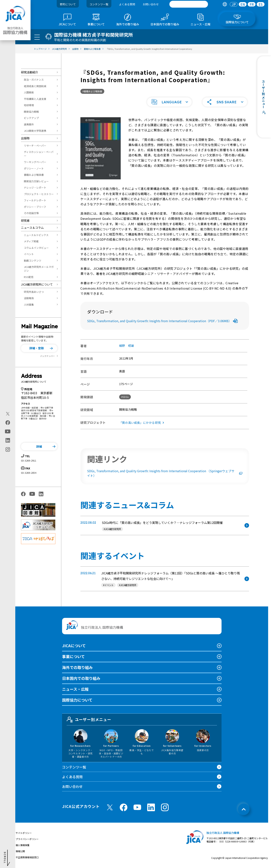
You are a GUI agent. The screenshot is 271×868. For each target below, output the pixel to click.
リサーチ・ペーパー (35, 146)
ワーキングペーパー (35, 162)
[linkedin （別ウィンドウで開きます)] (151, 807)
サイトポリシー (24, 833)
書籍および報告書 (34, 175)
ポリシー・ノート (34, 168)
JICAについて (74, 646)
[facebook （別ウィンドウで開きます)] (124, 807)
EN (243, 4)
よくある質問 (127, 4)
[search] (189, 4)
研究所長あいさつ (34, 292)
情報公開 (20, 851)
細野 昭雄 (127, 346)
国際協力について (77, 700)
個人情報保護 (23, 845)
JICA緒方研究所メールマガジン (39, 269)
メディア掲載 (31, 241)
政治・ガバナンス (34, 80)
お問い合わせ (151, 4)
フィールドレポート (35, 200)
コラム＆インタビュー (36, 248)
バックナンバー (47, 356)
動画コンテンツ (33, 261)
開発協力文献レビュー (36, 181)
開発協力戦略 (31, 112)
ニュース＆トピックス (36, 235)
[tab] (225, 4)
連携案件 (29, 124)
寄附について (68, 4)
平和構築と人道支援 (35, 99)
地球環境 (29, 105)
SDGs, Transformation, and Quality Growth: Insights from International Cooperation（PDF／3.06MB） (162, 321)
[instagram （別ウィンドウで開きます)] (165, 807)
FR (252, 4)
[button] (39, 348)
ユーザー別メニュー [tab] (89, 719)
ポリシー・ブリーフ (35, 207)
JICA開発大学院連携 (35, 131)
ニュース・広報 (75, 689)
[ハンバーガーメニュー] (37, 37)
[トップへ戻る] (244, 809)
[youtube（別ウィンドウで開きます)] (8, 431)
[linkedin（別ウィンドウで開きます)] (8, 440)
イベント (29, 254)
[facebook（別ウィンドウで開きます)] (8, 422)
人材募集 (29, 305)
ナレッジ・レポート (35, 187)
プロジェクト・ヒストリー (39, 194)
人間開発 (29, 92)
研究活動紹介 (30, 72)
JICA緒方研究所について (37, 284)
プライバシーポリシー (27, 839)
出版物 (25, 138)
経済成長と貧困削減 (35, 86)
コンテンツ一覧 (99, 4)
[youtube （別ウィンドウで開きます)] (137, 807)
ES (261, 4)
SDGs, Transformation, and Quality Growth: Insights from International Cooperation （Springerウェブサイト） (165, 473)
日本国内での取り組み (81, 678)
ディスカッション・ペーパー (39, 154)
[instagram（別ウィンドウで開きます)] (8, 449)
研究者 (25, 220)
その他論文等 (31, 213)
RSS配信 (29, 277)
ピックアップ (31, 118)
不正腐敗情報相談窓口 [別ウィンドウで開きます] (27, 857)
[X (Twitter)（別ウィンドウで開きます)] (8, 414)
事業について (73, 656)
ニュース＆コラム (32, 228)
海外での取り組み (77, 667)
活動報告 (29, 298)
